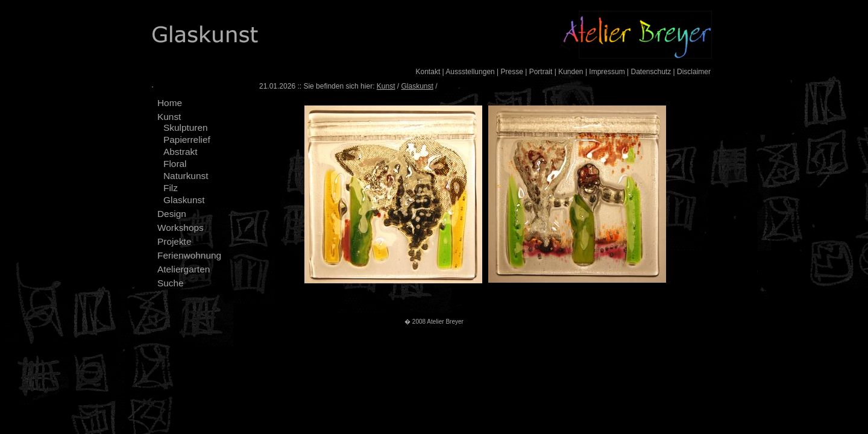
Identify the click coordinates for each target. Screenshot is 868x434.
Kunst (169, 117)
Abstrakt (180, 152)
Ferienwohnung (189, 255)
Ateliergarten (184, 269)
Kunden (571, 72)
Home (170, 103)
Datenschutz (651, 72)
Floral (175, 164)
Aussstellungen (470, 72)
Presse (512, 72)
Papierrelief (187, 140)
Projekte (174, 241)
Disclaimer (694, 72)
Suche (171, 283)
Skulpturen (186, 127)
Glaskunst (184, 200)
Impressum (607, 72)
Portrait (541, 72)
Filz (171, 188)
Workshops (181, 228)
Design (172, 214)
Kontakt (428, 72)
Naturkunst (186, 176)
